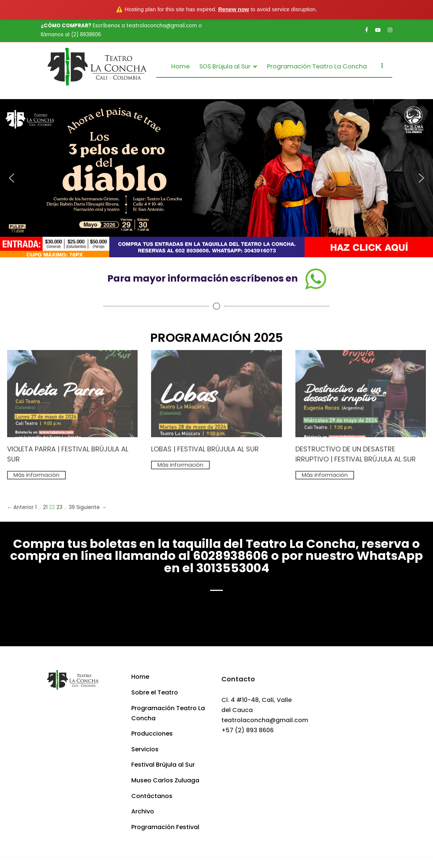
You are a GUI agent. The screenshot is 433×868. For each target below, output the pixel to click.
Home (180, 66)
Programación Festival (165, 827)
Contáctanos (152, 796)
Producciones (152, 734)
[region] (216, 178)
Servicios (145, 749)
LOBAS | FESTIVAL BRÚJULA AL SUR (205, 449)
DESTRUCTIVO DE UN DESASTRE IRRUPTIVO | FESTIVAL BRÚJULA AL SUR (356, 454)
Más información (36, 475)
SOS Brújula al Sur (225, 66)
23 (59, 507)
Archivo (143, 811)
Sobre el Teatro (155, 692)
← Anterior (20, 507)
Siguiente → (91, 507)
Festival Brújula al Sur (163, 765)
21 (45, 507)
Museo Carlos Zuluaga (165, 780)
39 (72, 507)
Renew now (234, 9)
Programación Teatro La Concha (317, 66)
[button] (216, 178)
